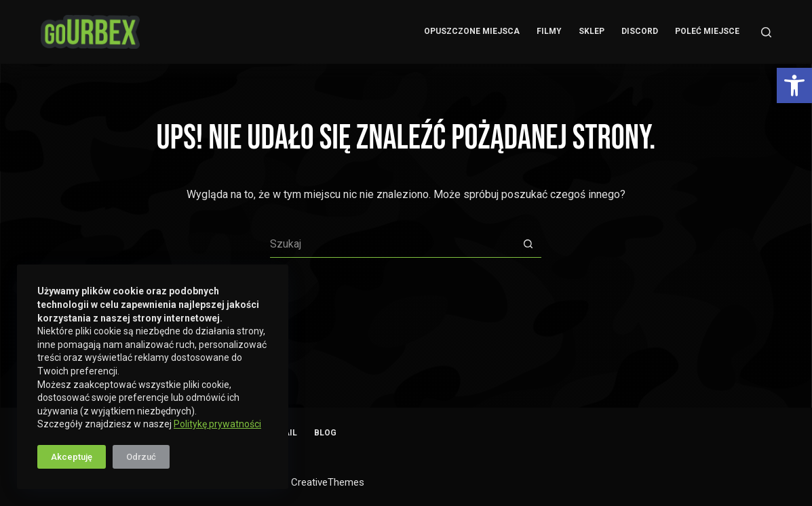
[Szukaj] (766, 32)
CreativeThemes (328, 482)
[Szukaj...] (392, 244)
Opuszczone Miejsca (472, 31)
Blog (325, 433)
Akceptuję (72, 457)
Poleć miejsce (707, 31)
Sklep (592, 31)
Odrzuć (141, 457)
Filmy (549, 31)
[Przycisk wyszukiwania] (528, 244)
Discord (640, 31)
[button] (794, 85)
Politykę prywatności (217, 424)
